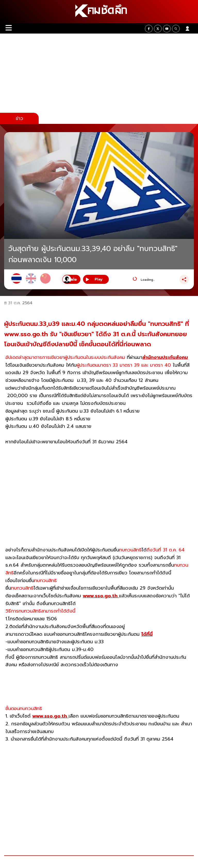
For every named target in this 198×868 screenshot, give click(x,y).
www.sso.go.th (101, 596)
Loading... (148, 280)
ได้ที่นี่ (147, 634)
